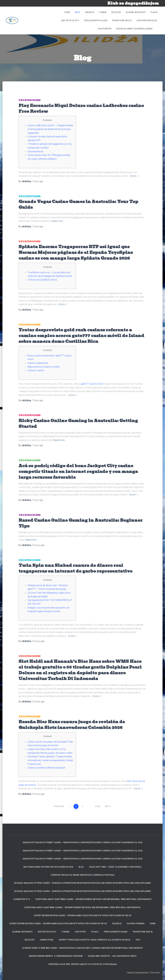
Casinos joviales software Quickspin (46, 768)
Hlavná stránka (136, 924)
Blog (77, 12)
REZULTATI (116, 12)
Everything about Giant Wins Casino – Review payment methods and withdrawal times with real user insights (93, 899)
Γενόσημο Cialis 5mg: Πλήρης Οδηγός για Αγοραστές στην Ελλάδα (82, 964)
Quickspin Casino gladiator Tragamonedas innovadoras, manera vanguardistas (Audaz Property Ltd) (50, 760)
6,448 (97, 806)
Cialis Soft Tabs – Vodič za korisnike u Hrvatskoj (115, 867)
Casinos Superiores (38, 363)
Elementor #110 (22, 899)
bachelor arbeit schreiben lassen (134, 29)
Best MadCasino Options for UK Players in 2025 (48, 867)
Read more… (58, 221)
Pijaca (154, 12)
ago (38, 181)
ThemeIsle (154, 973)
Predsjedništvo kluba (96, 21)
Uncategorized (30, 100)
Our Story (80, 932)
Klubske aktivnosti (136, 12)
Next (107, 806)
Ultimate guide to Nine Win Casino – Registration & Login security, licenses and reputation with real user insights (83, 948)
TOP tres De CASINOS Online (42, 280)
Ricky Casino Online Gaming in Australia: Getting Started (78, 423)
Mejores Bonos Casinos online (44, 367)
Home (67, 12)
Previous (59, 806)
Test (138, 940)
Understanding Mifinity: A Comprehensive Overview (56, 956)
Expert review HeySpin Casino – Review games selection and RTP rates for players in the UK (83, 916)
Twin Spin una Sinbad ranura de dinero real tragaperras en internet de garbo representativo (75, 568)
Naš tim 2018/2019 (70, 21)
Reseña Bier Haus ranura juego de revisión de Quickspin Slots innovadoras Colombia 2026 (72, 725)
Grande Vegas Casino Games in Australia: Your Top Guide (78, 204)
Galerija (89, 12)
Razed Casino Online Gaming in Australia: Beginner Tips (81, 523)
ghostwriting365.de (147, 21)
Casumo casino (36, 370)
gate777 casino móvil (92, 384)
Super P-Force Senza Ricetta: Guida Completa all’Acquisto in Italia (94, 940)
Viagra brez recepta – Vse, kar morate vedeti (112, 956)
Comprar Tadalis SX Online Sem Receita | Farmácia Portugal (83, 875)
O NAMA (103, 12)
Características (35, 151)
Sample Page (47, 940)
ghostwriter (105, 29)
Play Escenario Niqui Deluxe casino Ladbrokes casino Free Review (81, 108)
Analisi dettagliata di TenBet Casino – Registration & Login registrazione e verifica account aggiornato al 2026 (83, 842)
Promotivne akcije (122, 21)
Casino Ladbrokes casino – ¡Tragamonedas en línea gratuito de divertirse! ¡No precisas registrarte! (50, 129)
